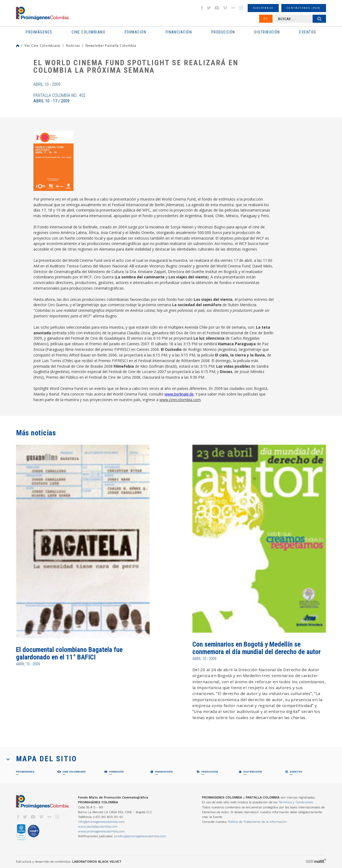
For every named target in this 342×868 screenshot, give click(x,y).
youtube (217, 8)
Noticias (73, 45)
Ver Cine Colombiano (43, 45)
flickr (233, 8)
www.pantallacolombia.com (98, 827)
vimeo (225, 8)
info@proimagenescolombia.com (101, 822)
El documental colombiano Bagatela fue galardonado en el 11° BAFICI (69, 653)
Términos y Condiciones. (296, 802)
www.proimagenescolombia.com (101, 831)
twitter (209, 8)
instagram (241, 8)
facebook (202, 8)
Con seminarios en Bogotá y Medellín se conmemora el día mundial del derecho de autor (256, 648)
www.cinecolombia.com (180, 400)
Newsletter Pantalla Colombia (111, 45)
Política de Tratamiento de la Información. (258, 822)
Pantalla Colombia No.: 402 (59, 98)
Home (18, 46)
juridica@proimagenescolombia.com (140, 836)
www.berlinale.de (179, 394)
